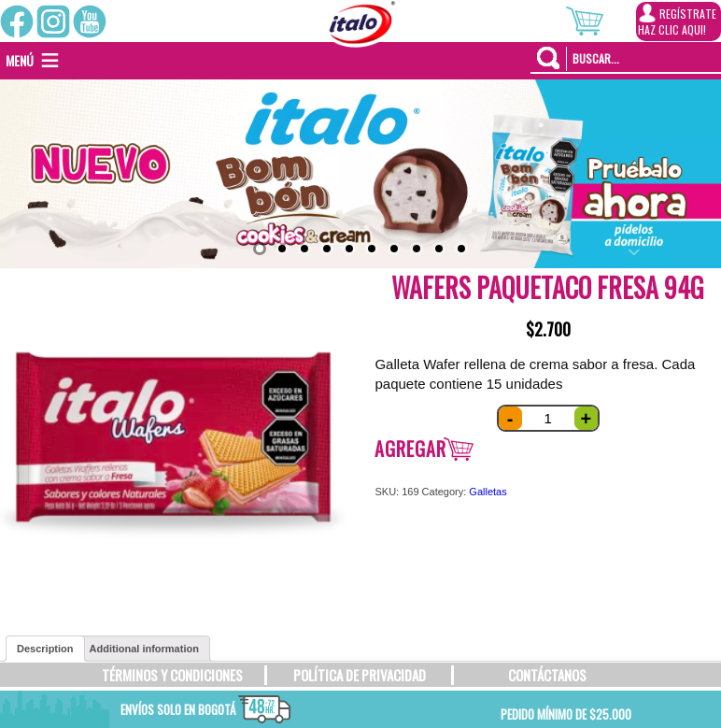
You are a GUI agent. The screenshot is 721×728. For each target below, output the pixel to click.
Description (45, 649)
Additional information (144, 649)
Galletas (488, 492)
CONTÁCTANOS (547, 675)
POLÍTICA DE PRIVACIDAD (360, 675)
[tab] (45, 649)
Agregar (410, 449)
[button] (20, 61)
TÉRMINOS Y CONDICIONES (172, 675)
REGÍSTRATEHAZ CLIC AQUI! (677, 21)
